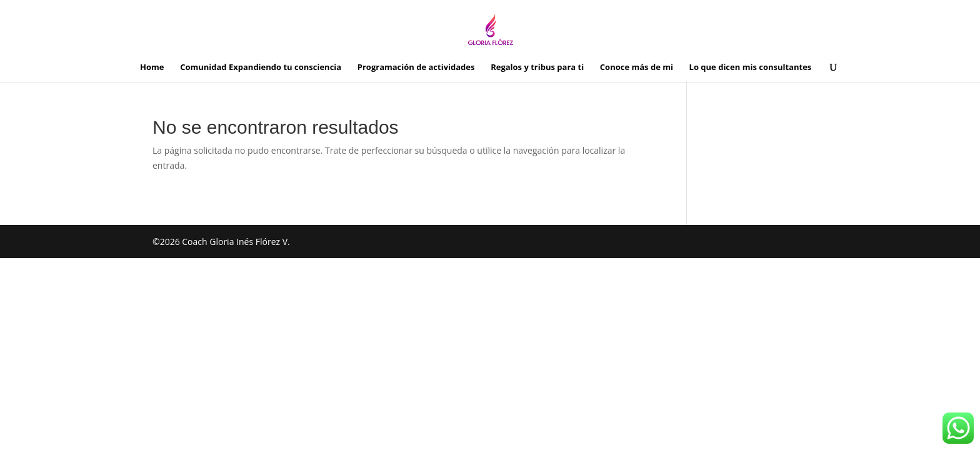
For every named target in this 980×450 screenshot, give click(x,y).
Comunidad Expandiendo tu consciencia (261, 67)
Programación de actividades (416, 67)
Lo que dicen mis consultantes (751, 67)
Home (152, 67)
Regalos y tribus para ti (537, 67)
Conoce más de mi (637, 67)
